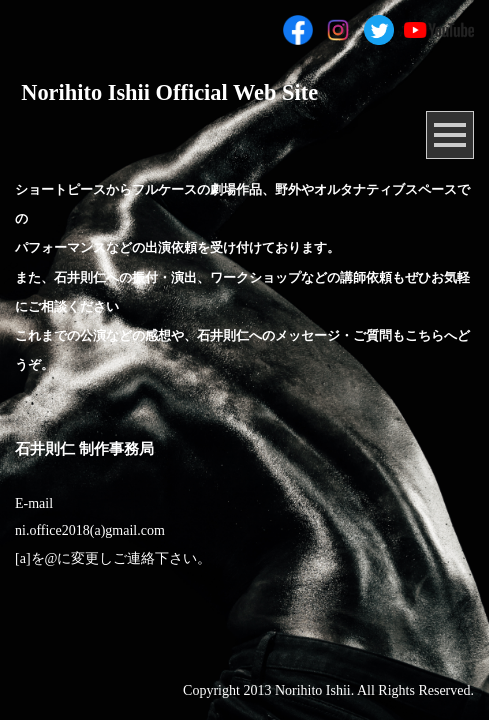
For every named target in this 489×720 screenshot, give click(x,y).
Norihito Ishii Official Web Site (169, 92)
